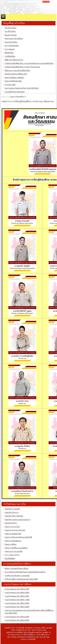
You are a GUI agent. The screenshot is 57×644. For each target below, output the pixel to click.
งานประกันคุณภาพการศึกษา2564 (17, 607)
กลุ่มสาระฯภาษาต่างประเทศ (15, 530)
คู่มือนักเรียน (9, 53)
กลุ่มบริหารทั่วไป (11, 523)
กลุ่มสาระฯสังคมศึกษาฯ (13, 541)
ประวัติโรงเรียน (10, 31)
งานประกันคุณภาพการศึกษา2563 (17, 603)
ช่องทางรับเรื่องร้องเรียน (13, 81)
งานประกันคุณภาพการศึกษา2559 (17, 589)
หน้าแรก (5, 97)
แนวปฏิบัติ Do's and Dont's (15, 92)
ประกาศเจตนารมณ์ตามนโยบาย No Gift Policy (22, 88)
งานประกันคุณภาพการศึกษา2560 (17, 593)
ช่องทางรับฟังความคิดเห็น (14, 78)
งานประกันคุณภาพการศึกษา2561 (17, 596)
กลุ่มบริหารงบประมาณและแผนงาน (17, 520)
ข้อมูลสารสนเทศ (11, 35)
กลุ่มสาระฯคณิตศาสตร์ (13, 534)
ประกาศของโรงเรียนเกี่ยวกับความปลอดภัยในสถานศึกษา (25, 572)
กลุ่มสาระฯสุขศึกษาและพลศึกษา (16, 548)
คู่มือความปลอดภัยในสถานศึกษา (17, 569)
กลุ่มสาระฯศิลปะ (11, 544)
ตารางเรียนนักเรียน (12, 46)
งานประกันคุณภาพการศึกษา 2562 (17, 600)
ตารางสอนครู (10, 49)
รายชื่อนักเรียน (10, 56)
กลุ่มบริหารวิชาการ (12, 512)
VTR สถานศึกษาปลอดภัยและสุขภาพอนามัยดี (21, 579)
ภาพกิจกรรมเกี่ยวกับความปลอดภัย (17, 576)
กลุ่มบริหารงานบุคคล (12, 509)
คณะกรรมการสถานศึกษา (14, 39)
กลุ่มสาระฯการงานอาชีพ (14, 551)
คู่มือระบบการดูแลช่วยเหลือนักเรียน (17, 70)
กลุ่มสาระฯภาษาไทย (12, 527)
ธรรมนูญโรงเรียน (11, 42)
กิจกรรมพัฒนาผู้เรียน (12, 555)
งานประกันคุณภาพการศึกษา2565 (17, 617)
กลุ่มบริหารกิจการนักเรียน (14, 516)
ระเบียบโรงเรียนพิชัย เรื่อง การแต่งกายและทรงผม (22, 67)
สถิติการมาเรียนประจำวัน (14, 60)
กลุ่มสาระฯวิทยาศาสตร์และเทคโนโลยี (18, 537)
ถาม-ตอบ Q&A (10, 85)
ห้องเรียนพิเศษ (10, 558)
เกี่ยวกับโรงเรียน (11, 28)
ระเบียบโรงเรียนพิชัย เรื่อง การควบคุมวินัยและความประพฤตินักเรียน (29, 63)
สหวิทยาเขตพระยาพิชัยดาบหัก (16, 74)
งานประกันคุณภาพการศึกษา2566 (17, 620)
